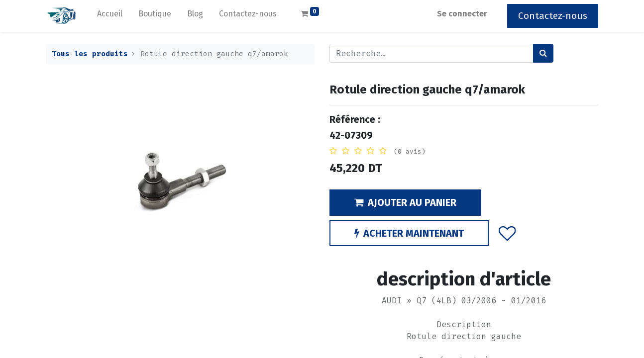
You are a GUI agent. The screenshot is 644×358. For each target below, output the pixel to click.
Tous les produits (90, 54)
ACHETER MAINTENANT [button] (409, 233)
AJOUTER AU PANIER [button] (405, 202)
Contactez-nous (553, 16)
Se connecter (462, 14)
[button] (507, 233)
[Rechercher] (543, 53)
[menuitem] (110, 16)
